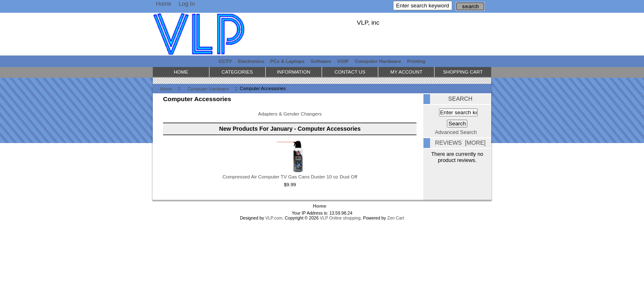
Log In (187, 4)
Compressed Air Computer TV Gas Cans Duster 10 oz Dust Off (290, 177)
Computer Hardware (208, 88)
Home (163, 4)
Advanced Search (456, 132)
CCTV (225, 61)
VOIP (343, 61)
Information (293, 72)
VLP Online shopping (340, 218)
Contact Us (350, 72)
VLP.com (274, 218)
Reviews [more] (460, 143)
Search (460, 99)
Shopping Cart (463, 72)
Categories (237, 72)
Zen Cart (396, 218)
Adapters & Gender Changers (290, 113)
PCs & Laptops (287, 61)
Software (321, 61)
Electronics (251, 61)
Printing (416, 61)
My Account (406, 72)
